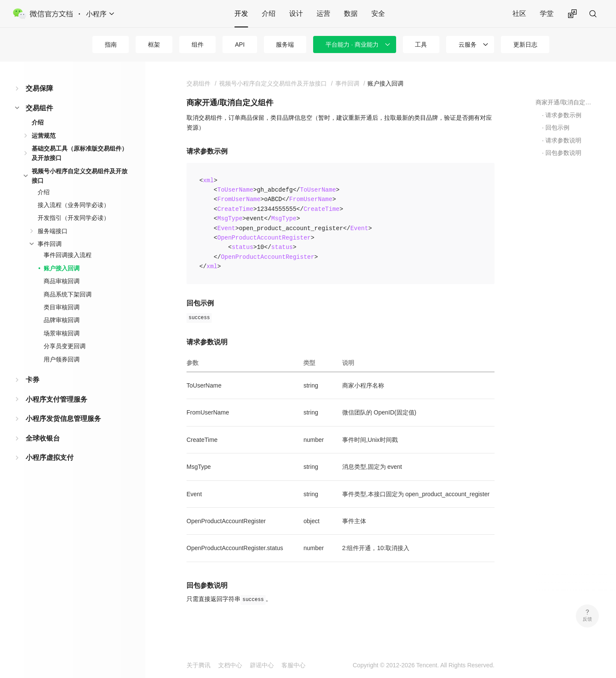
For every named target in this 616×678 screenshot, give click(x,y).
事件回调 (50, 244)
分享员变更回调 (65, 346)
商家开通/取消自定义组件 (565, 102)
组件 (198, 44)
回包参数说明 (563, 153)
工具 (421, 44)
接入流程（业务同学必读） (74, 205)
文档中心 (230, 665)
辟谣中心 (262, 665)
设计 (296, 13)
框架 (154, 44)
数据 (351, 13)
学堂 (547, 13)
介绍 (269, 13)
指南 (111, 44)
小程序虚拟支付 (50, 457)
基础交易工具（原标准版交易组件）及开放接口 (80, 153)
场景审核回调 (62, 333)
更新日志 (525, 44)
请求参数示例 (563, 115)
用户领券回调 (62, 359)
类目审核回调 (62, 307)
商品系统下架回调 (68, 294)
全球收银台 (43, 438)
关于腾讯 (198, 665)
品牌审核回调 (62, 320)
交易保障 (39, 88)
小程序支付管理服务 (56, 399)
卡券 (33, 380)
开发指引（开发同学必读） (74, 218)
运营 (323, 13)
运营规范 (44, 136)
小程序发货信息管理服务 (63, 419)
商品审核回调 (62, 281)
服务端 (285, 44)
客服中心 (293, 665)
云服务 (468, 44)
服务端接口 (53, 231)
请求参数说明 (563, 140)
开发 (241, 13)
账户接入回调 (62, 268)
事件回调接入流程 (68, 255)
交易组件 (39, 108)
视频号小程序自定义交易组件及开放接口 (80, 176)
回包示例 (557, 127)
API (240, 44)
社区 (519, 13)
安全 (378, 13)
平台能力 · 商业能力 (352, 44)
